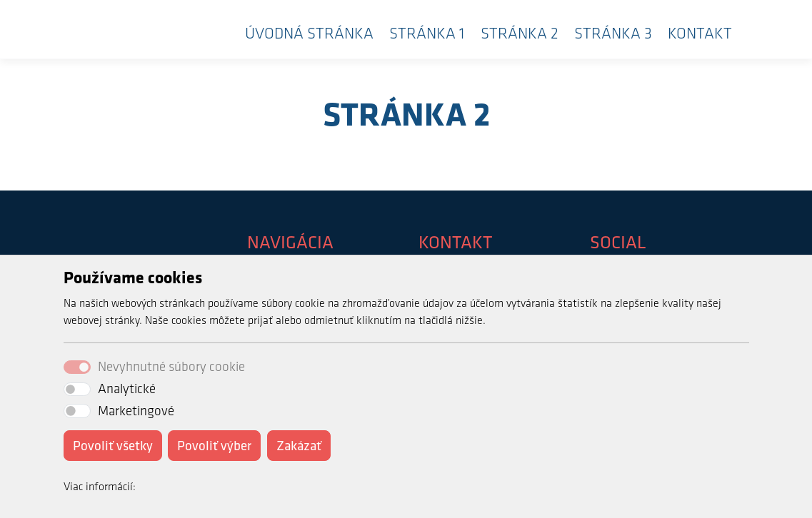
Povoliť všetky (113, 445)
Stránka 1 (427, 33)
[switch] (77, 389)
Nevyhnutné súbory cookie (171, 366)
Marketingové (136, 411)
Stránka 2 (520, 33)
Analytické (127, 388)
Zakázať (299, 445)
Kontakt (700, 33)
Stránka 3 (613, 33)
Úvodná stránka (309, 33)
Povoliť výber (214, 445)
